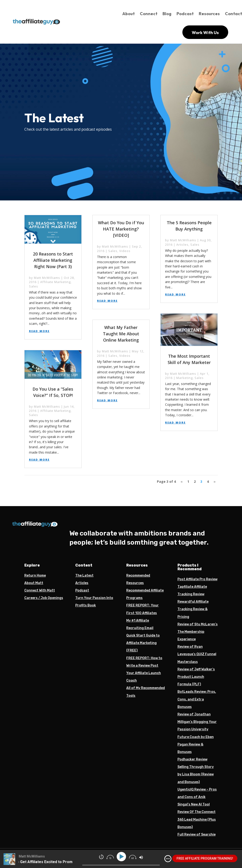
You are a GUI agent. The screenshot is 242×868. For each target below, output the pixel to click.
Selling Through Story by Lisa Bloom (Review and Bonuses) (196, 774)
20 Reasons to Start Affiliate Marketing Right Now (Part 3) (53, 260)
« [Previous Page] (182, 481)
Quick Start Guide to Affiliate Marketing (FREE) (143, 643)
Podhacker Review (192, 759)
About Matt (34, 583)
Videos (125, 251)
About (128, 14)
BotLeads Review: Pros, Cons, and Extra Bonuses (197, 699)
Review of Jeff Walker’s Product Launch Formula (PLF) (196, 677)
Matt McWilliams (47, 278)
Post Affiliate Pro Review (197, 579)
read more (39, 331)
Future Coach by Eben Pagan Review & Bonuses (196, 744)
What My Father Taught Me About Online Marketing (121, 334)
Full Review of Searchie (197, 835)
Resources (209, 14)
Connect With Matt (40, 590)
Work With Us (205, 33)
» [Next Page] (215, 481)
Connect (149, 14)
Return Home (35, 576)
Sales (34, 286)
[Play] (122, 857)
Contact (233, 14)
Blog (167, 14)
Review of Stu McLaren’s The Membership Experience (198, 632)
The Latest (84, 576)
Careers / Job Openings (44, 598)
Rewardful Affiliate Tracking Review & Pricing (193, 609)
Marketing (184, 378)
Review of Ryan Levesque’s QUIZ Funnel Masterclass (197, 654)
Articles (182, 245)
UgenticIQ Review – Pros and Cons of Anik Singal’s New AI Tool (197, 797)
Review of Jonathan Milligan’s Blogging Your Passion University (197, 722)
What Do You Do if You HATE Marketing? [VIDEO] (121, 229)
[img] (168, 859)
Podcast (185, 14)
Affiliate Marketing (55, 282)
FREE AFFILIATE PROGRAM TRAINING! (205, 858)
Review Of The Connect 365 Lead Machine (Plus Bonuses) (197, 819)
